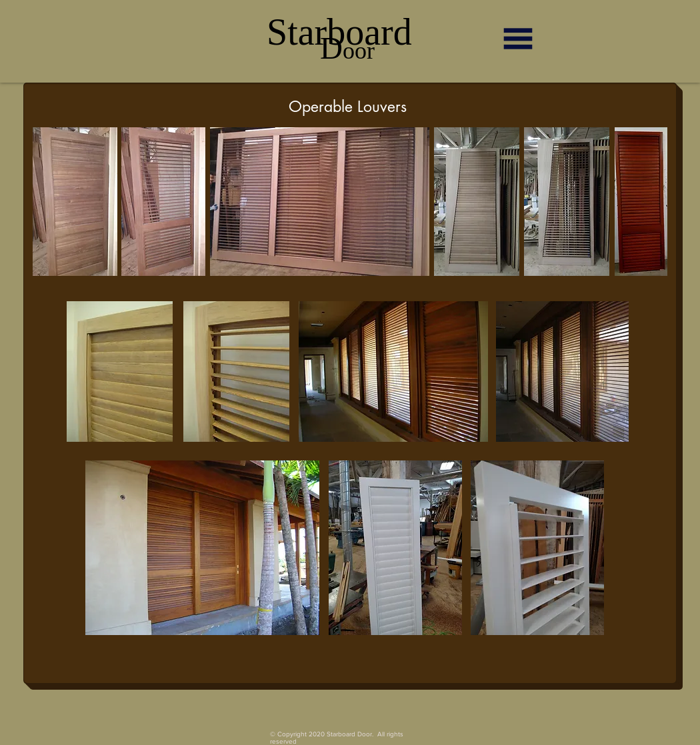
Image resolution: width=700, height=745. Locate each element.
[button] (518, 39)
